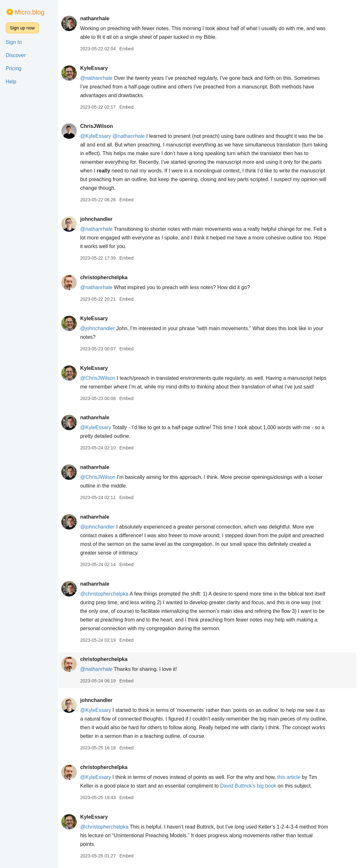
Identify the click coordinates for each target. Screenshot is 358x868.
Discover (16, 55)
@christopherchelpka (105, 594)
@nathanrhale (97, 78)
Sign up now (22, 28)
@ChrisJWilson (99, 378)
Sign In (14, 42)
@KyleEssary (97, 136)
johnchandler (97, 219)
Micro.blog (30, 12)
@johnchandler (99, 328)
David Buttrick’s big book (249, 786)
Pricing (14, 68)
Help (11, 82)
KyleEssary (95, 68)
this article (290, 777)
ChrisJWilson (98, 126)
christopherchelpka (105, 277)
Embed (127, 49)
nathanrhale (96, 18)
